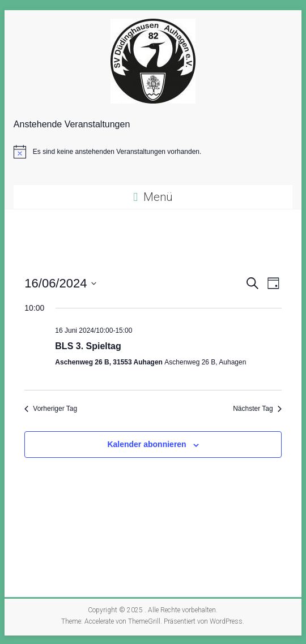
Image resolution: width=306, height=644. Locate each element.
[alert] (153, 152)
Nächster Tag (257, 409)
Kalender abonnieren (146, 444)
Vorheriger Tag (51, 409)
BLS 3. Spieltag (88, 346)
